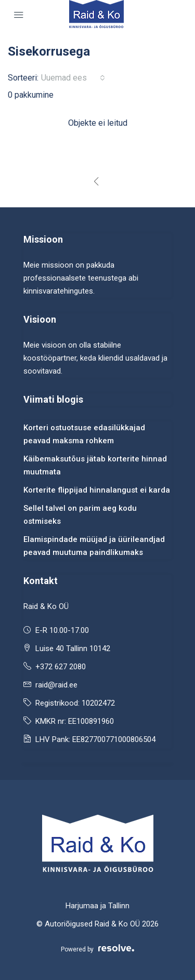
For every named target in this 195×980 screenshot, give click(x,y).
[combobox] (73, 78)
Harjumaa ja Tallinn (97, 906)
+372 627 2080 (61, 667)
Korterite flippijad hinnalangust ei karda (97, 490)
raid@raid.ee (56, 685)
